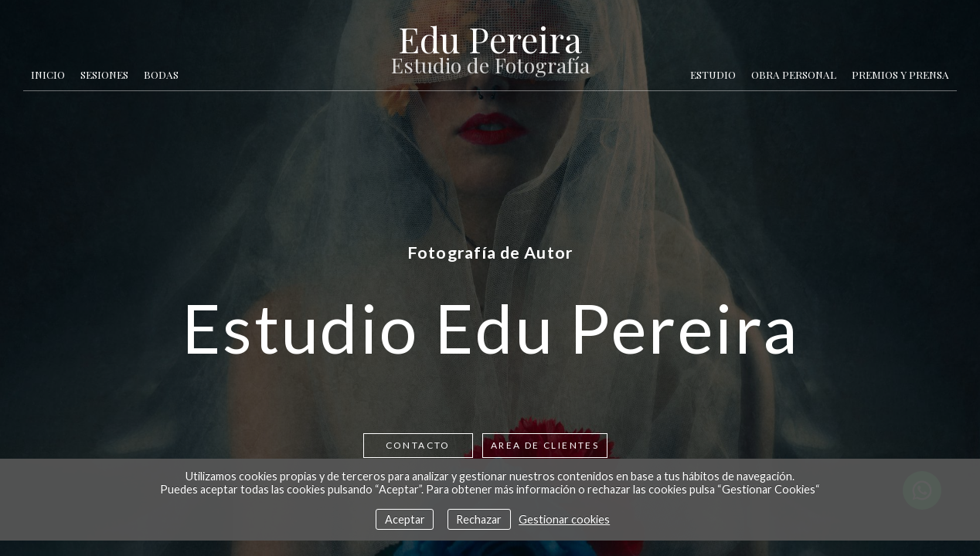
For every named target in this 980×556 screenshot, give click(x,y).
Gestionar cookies (564, 519)
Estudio (713, 74)
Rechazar (479, 519)
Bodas (161, 74)
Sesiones (104, 74)
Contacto (418, 445)
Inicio (48, 74)
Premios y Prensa (900, 74)
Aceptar (405, 519)
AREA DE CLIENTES (545, 445)
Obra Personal (794, 74)
